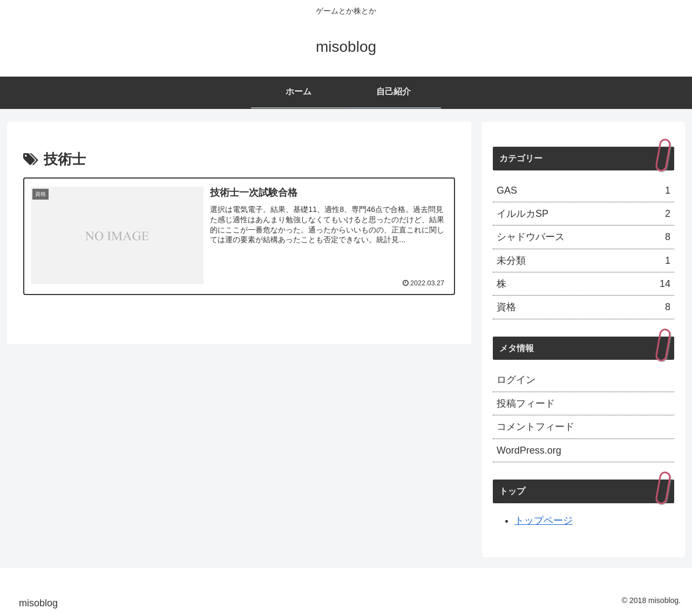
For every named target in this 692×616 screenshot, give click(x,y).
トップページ (544, 521)
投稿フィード (526, 403)
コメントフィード (535, 427)
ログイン (516, 380)
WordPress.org (529, 450)
